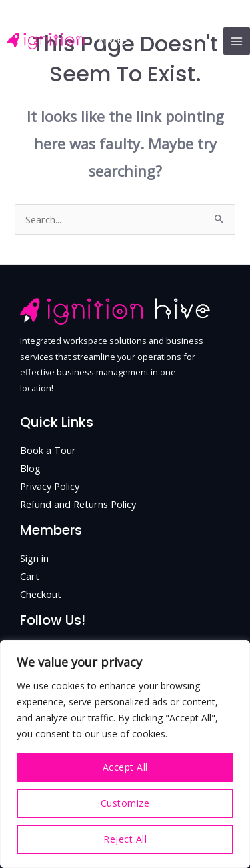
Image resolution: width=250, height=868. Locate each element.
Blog (30, 468)
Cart (30, 576)
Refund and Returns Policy (78, 504)
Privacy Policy (50, 486)
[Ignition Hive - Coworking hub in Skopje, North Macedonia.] (67, 41)
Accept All (125, 767)
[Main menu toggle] (237, 41)
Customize (125, 803)
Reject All (125, 839)
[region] (125, 754)
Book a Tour (48, 450)
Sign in (34, 558)
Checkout (41, 594)
